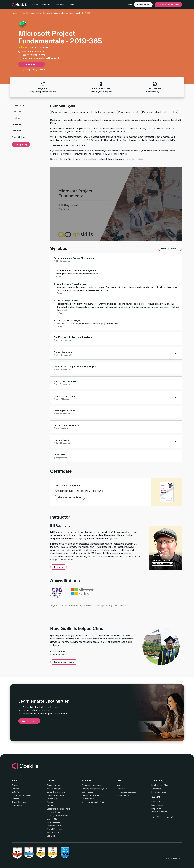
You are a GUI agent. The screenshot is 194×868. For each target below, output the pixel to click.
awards (29, 795)
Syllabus (16, 118)
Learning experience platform (94, 795)
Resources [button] (61, 5)
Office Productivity (55, 826)
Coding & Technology (56, 795)
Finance (50, 805)
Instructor (16, 131)
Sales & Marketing (54, 832)
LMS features (87, 792)
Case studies (122, 789)
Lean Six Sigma (53, 812)
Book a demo (143, 5)
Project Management (30, 13)
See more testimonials (64, 662)
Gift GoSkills (17, 805)
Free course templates (126, 792)
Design (50, 802)
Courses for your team (91, 785)
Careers (15, 789)
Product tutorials (123, 795)
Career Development (56, 792)
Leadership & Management (58, 809)
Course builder (88, 799)
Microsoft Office (54, 822)
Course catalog (53, 785)
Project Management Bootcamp (103, 154)
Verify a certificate (159, 812)
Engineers (125, 151)
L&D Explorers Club (160, 785)
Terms (15, 802)
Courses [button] (35, 5)
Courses (46, 13)
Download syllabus (170, 248)
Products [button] (48, 5)
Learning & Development (57, 816)
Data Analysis (52, 799)
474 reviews (41, 47)
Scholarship (156, 789)
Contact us (156, 802)
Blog (118, 785)
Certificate (17, 124)
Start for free (29, 721)
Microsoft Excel (53, 819)
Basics (115, 151)
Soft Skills (51, 836)
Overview (16, 112)
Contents (18, 105)
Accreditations (19, 137)
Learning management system (94, 789)
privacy (23, 802)
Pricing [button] (73, 5)
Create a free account (168, 5)
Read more (59, 567)
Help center (156, 808)
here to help (107, 159)
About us (16, 785)
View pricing (31, 64)
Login (129, 5)
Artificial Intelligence (55, 789)
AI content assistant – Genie (93, 802)
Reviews (16, 799)
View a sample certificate (70, 497)
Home (14, 13)
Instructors (16, 792)
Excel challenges (159, 792)
